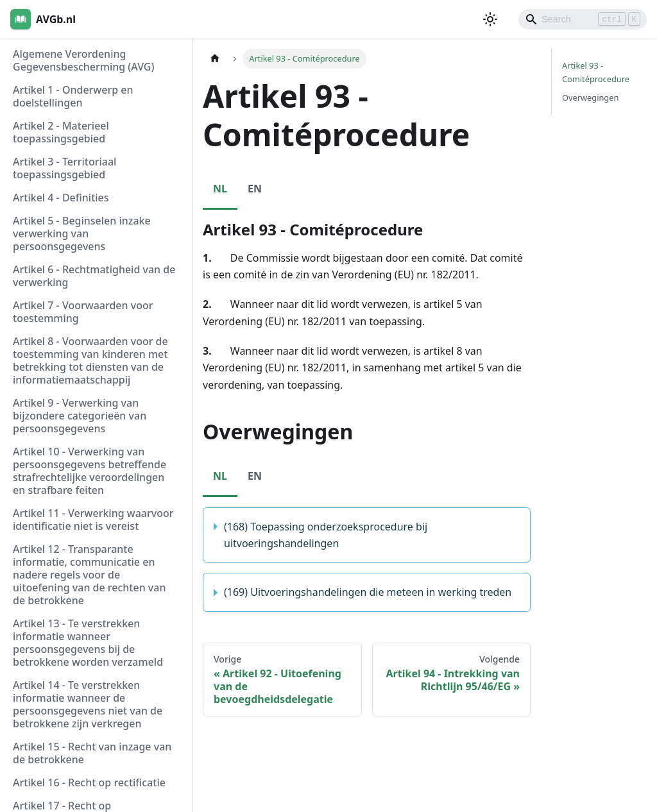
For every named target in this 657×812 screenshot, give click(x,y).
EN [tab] (255, 189)
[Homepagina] (215, 59)
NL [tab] (220, 189)
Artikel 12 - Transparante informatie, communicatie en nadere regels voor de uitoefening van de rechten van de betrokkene (89, 575)
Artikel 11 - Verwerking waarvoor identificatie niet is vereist (93, 520)
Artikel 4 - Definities (61, 198)
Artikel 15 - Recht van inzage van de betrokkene (92, 753)
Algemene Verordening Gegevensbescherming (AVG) (83, 60)
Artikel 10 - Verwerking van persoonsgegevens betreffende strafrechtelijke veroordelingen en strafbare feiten (90, 471)
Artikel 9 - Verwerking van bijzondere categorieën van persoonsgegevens (80, 416)
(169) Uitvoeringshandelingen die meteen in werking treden (368, 592)
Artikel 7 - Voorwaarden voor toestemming (83, 312)
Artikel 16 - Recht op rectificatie (89, 782)
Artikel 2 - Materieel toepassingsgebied (61, 132)
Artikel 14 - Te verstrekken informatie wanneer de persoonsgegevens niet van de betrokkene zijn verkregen (88, 704)
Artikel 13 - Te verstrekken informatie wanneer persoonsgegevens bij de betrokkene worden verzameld (88, 643)
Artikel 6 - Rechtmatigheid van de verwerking (94, 276)
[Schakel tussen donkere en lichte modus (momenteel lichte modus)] (490, 19)
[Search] (583, 19)
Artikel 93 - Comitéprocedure (596, 72)
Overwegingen (590, 97)
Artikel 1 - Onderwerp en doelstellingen (73, 96)
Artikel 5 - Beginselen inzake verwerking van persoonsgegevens (82, 233)
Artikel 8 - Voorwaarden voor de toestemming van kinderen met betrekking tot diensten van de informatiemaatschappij (90, 360)
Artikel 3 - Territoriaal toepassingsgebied (64, 168)
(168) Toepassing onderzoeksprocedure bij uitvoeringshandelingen (326, 535)
